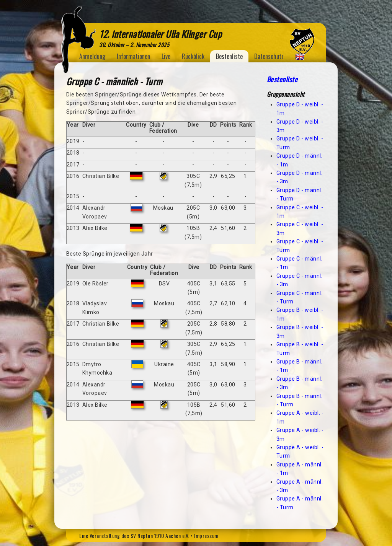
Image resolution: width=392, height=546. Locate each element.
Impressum (206, 535)
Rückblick (193, 56)
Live (166, 56)
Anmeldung (92, 56)
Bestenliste (229, 56)
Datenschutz (269, 56)
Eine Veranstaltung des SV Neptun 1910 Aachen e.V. (134, 535)
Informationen (133, 56)
